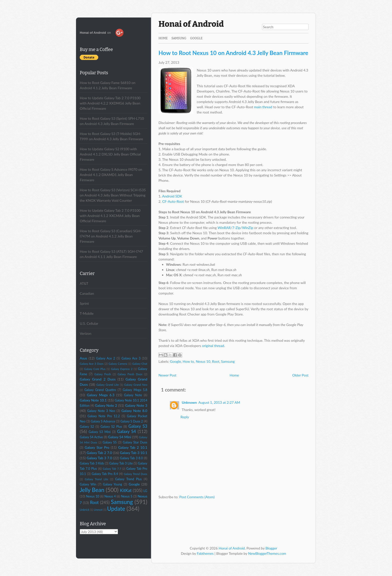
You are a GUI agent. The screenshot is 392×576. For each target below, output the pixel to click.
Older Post (300, 375)
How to (188, 361)
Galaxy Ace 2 (105, 358)
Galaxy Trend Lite (96, 479)
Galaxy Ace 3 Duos (92, 364)
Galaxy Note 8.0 (134, 411)
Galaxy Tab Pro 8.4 (105, 474)
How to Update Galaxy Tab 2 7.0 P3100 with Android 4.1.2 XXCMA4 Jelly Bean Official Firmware (110, 216)
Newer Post (167, 375)
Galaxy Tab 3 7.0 (99, 458)
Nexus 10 (93, 496)
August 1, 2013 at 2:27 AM (219, 402)
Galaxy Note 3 (136, 405)
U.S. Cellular (89, 323)
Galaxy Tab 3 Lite (121, 463)
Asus (83, 358)
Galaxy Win (88, 484)
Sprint (84, 303)
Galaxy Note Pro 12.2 (104, 416)
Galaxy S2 (87, 427)
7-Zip (236, 228)
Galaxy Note (133, 395)
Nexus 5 (127, 496)
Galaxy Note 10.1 (93, 400)
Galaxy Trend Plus (128, 479)
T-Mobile (87, 313)
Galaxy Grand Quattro (100, 390)
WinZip (248, 228)
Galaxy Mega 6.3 (100, 395)
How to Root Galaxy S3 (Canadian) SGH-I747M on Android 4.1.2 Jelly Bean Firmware (111, 236)
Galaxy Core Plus (95, 369)
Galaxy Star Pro (97, 447)
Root (94, 502)
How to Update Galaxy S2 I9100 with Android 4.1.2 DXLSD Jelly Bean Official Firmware (110, 154)
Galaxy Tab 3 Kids (92, 463)
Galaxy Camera (118, 364)
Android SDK (172, 196)
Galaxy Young (112, 484)
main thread (263, 107)
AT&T (84, 283)
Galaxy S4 (126, 431)
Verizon (85, 333)
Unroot (98, 510)
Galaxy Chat (140, 364)
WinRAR (224, 228)
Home (163, 38)
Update (116, 509)
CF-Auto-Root (173, 201)
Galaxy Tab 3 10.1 (133, 453)
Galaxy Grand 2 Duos (98, 379)
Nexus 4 (110, 496)
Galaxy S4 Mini (120, 437)
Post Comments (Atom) (197, 497)
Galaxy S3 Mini (100, 432)
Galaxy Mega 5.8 (135, 390)
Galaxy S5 (110, 442)
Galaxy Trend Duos (135, 474)
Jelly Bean (92, 490)
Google (134, 484)
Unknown (189, 402)
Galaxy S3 (138, 426)
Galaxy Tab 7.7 (112, 469)
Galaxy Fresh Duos (130, 374)
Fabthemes (205, 553)
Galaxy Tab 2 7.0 (99, 453)
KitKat (126, 490)
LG (145, 491)
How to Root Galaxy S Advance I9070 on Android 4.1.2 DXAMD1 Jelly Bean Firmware (111, 175)
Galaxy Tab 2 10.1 (133, 447)
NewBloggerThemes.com (267, 553)
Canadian (87, 293)
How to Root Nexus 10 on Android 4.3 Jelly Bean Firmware (233, 53)
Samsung (122, 502)
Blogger (271, 548)
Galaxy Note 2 (106, 405)
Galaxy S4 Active (91, 437)
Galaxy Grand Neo (136, 385)
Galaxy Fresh (103, 374)
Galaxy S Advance (103, 421)
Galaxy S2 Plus (111, 427)
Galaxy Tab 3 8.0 (131, 458)
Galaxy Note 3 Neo (101, 411)
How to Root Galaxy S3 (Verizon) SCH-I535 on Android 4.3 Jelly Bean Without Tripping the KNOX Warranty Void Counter (113, 195)
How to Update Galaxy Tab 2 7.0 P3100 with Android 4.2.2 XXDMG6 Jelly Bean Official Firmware (110, 103)
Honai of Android (191, 24)
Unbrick (84, 510)
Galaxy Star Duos (135, 442)
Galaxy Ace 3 (131, 358)
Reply (185, 417)
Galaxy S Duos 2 (131, 421)
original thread (213, 346)
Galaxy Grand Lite (107, 385)
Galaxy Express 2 (122, 369)
